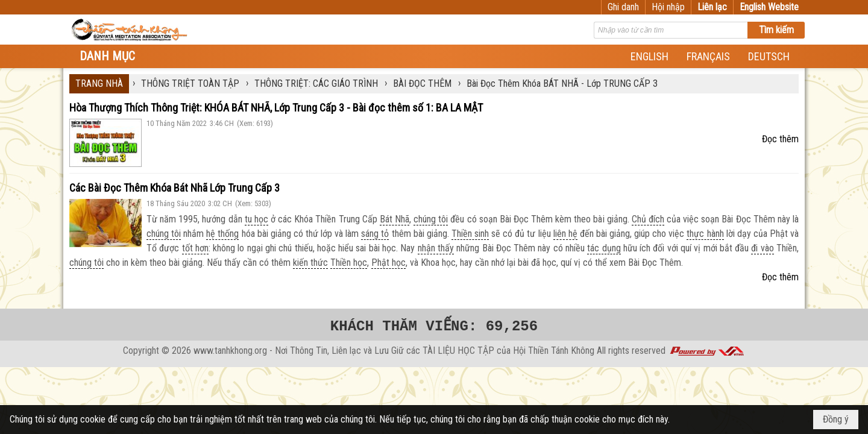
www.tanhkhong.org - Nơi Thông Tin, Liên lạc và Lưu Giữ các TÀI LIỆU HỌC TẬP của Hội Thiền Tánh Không (394, 351)
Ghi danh (623, 7)
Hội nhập (668, 7)
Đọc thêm (780, 139)
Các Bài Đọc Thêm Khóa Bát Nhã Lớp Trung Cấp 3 (175, 188)
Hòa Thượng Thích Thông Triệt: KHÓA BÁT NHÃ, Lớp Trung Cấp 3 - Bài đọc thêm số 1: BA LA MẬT (276, 108)
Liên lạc (712, 7)
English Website (769, 7)
